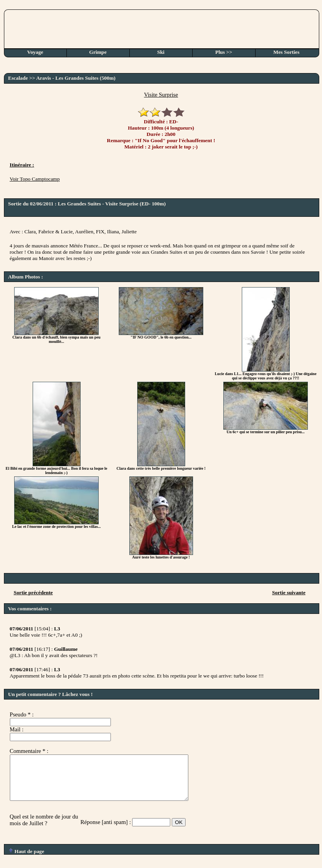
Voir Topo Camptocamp (35, 179)
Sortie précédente (33, 592)
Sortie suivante (289, 592)
